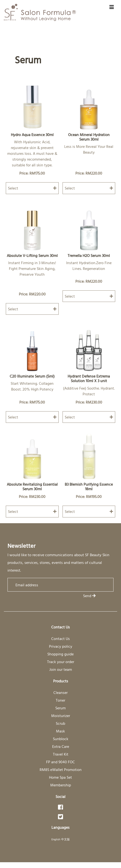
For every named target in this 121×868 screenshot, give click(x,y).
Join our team (61, 669)
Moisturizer (61, 716)
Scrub (60, 723)
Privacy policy (61, 646)
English (56, 839)
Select (32, 188)
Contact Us (60, 639)
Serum (60, 708)
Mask (60, 731)
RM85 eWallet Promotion (61, 770)
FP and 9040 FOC (60, 762)
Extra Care (61, 746)
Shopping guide (60, 654)
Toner (60, 700)
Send (89, 596)
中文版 (65, 839)
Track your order (61, 662)
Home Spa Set (60, 777)
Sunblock (61, 739)
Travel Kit (61, 754)
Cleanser (60, 692)
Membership (61, 785)
